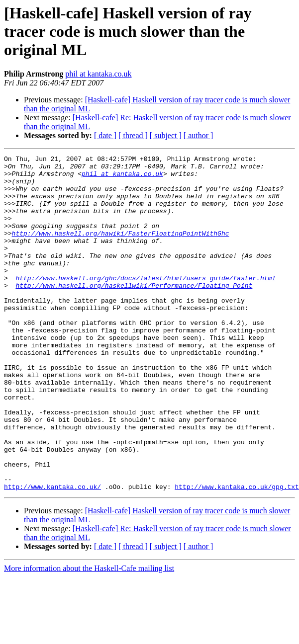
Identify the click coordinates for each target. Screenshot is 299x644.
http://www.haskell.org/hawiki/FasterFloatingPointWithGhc (121, 249)
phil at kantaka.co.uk (98, 74)
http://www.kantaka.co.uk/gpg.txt (237, 554)
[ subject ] (166, 135)
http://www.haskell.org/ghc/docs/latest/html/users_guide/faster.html (146, 303)
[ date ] (105, 135)
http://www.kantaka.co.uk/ (52, 554)
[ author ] (199, 135)
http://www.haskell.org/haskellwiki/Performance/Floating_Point (134, 312)
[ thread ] (133, 135)
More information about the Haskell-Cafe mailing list (89, 635)
